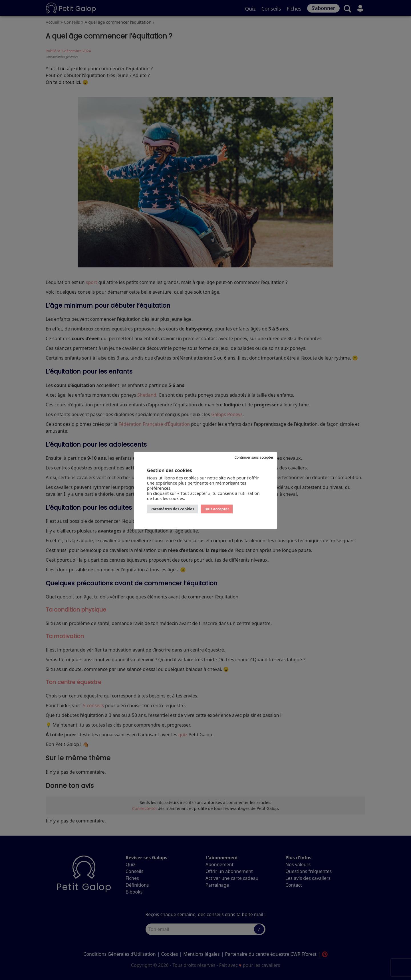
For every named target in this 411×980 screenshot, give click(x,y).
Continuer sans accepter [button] (254, 457)
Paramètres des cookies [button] (172, 509)
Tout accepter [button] (217, 509)
